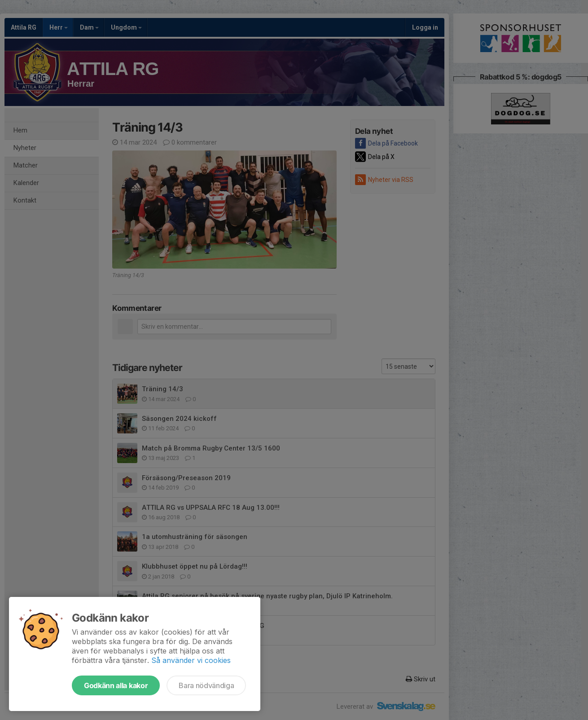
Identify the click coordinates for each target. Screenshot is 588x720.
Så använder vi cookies (191, 660)
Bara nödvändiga (206, 685)
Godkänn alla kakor (116, 685)
